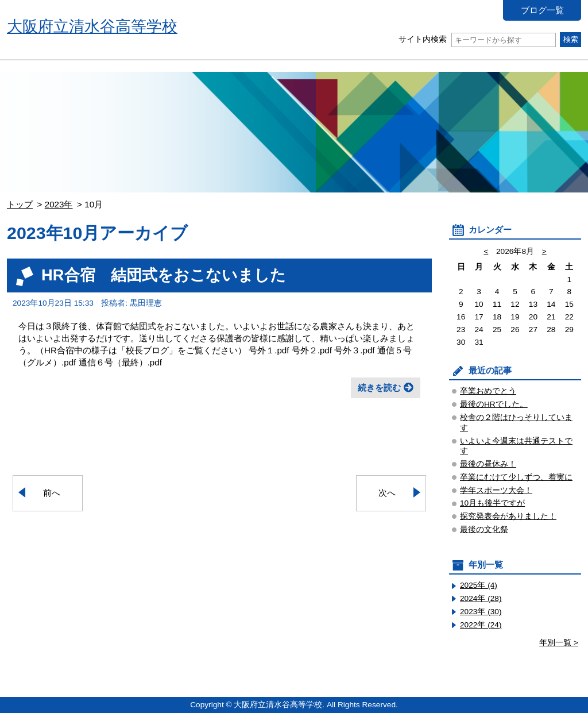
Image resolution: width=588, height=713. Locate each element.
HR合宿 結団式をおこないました (164, 275)
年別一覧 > (559, 643)
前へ (52, 493)
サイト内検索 (477, 39)
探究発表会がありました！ (508, 516)
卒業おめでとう (488, 391)
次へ (387, 493)
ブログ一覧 (542, 10)
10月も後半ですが (492, 503)
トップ (20, 204)
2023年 (59, 204)
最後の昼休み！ (488, 464)
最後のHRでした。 (494, 404)
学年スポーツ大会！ (496, 490)
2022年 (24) (481, 625)
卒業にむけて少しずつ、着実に (516, 477)
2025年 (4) (479, 585)
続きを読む (379, 388)
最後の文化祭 (484, 529)
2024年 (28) (481, 598)
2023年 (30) (481, 612)
